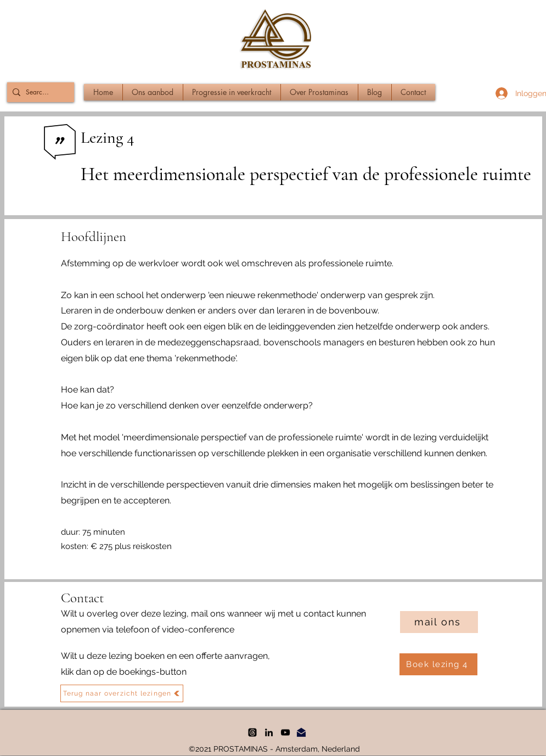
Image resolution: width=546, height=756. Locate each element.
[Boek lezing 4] (438, 664)
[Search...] (38, 92)
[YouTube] (285, 732)
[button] (153, 92)
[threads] (252, 732)
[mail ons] (439, 622)
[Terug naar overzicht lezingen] (122, 693)
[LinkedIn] (269, 732)
